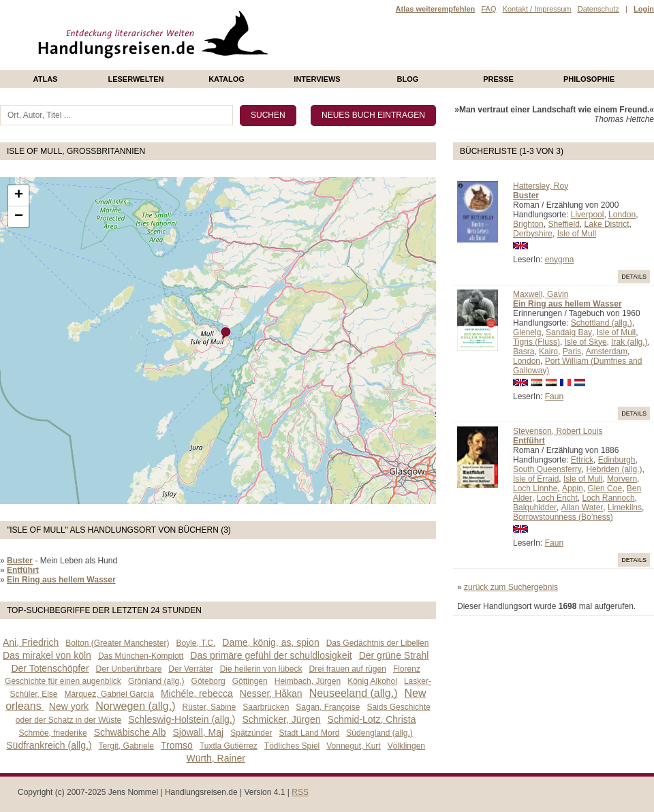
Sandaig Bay (569, 332)
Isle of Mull (577, 234)
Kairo (548, 352)
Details (634, 277)
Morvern (622, 479)
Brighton (528, 224)
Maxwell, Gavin (541, 294)
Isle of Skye (586, 342)
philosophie (589, 79)
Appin (573, 488)
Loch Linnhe (535, 488)
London (622, 215)
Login (644, 9)
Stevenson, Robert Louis (558, 431)
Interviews (317, 79)
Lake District (607, 224)
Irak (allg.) (629, 342)
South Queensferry (547, 469)
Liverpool (588, 215)
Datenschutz (598, 9)
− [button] (19, 217)
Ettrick (582, 460)
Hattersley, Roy (541, 186)
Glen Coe (605, 488)
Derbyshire (533, 234)
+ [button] (19, 196)
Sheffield (563, 224)
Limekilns (625, 507)
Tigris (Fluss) (536, 342)
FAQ (488, 9)
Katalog (227, 79)
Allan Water (582, 507)
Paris (572, 352)
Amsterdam (607, 352)
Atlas (46, 79)
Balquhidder (535, 507)
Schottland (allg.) (602, 323)
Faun (554, 396)
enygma (560, 260)
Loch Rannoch (608, 498)
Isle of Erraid (536, 479)
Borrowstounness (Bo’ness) (563, 517)
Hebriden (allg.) (614, 469)
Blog (408, 79)
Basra (524, 352)
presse (498, 79)
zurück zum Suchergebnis (511, 587)
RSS (300, 792)
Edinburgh (617, 460)
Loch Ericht (557, 498)
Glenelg (527, 332)
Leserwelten (136, 79)
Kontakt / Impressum (537, 9)
